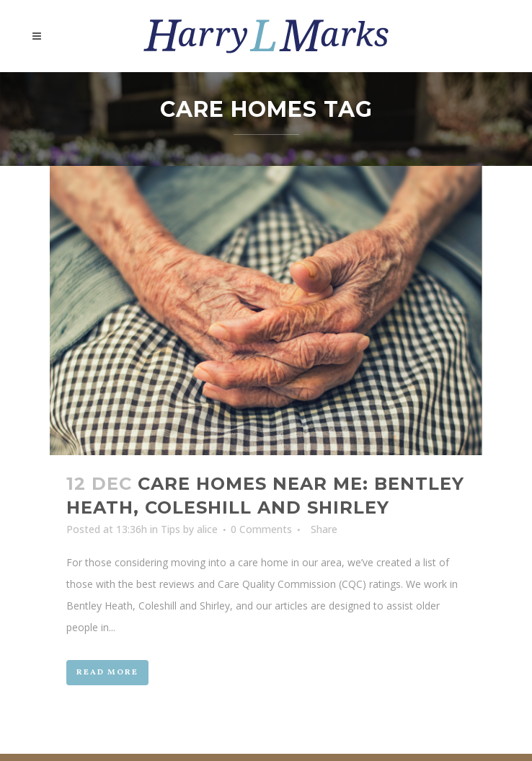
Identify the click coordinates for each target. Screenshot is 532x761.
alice (207, 529)
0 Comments (261, 529)
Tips (170, 529)
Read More (107, 673)
